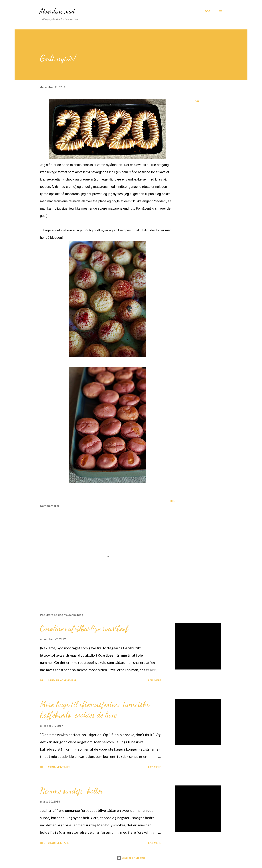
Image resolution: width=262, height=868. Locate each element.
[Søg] (208, 11)
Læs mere (154, 680)
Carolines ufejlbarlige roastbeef (84, 628)
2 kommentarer (59, 767)
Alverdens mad (57, 11)
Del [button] (197, 101)
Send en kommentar (62, 680)
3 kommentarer (59, 843)
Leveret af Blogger (131, 858)
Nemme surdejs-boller (71, 791)
